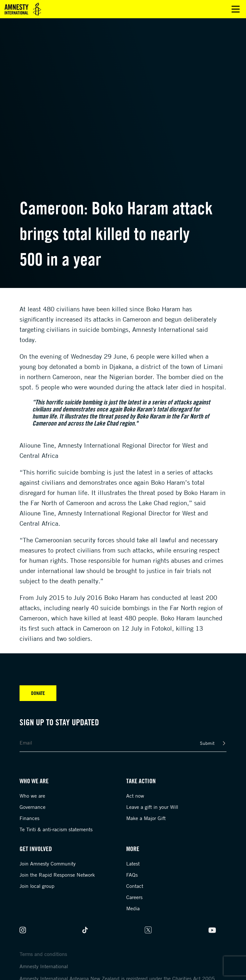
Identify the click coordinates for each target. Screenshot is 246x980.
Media (133, 908)
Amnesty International (44, 966)
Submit (207, 743)
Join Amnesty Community (48, 864)
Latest (133, 864)
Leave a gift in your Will (152, 807)
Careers (134, 897)
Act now (135, 796)
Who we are (32, 796)
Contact (135, 886)
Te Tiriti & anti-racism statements (56, 829)
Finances (29, 818)
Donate (38, 693)
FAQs (132, 875)
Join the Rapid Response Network (57, 875)
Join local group (37, 886)
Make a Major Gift (146, 818)
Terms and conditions (43, 954)
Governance (33, 807)
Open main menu (236, 9)
